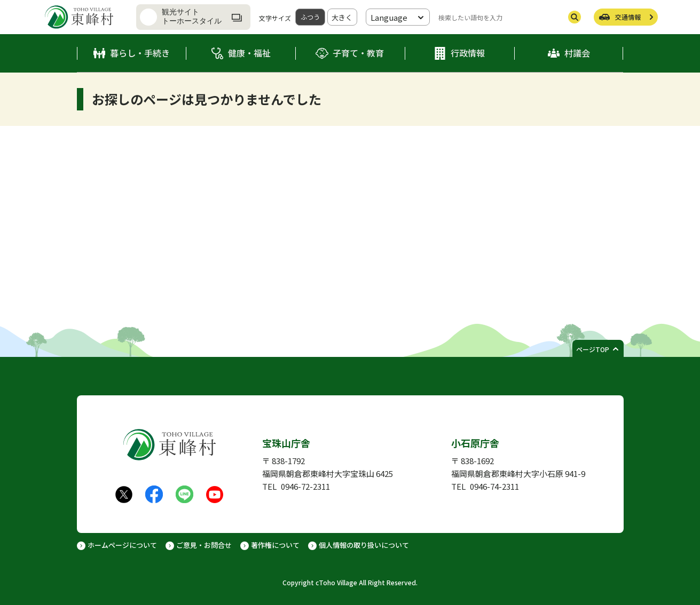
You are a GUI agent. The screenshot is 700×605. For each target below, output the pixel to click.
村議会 (577, 53)
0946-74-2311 (494, 486)
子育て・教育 (358, 53)
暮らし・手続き (140, 53)
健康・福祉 (249, 53)
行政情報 (468, 53)
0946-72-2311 (305, 486)
